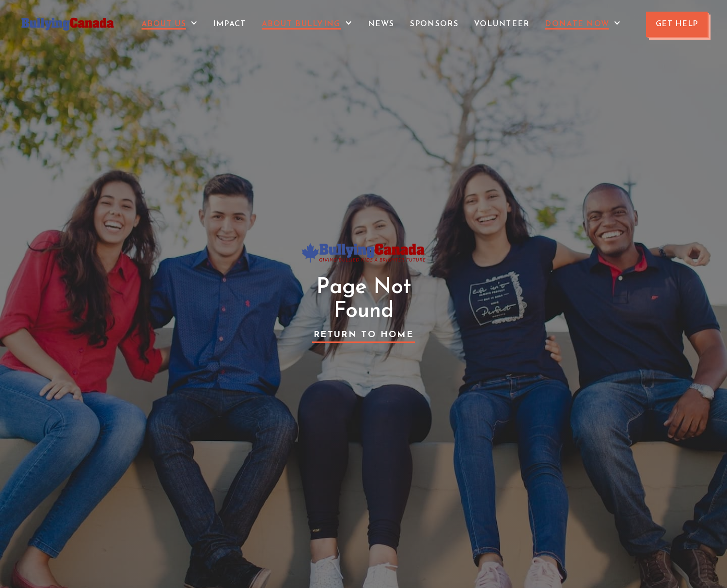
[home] (68, 24)
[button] (170, 24)
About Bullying (301, 24)
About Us (164, 24)
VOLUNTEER (502, 24)
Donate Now (577, 24)
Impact (230, 24)
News (381, 24)
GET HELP (677, 24)
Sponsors (434, 24)
